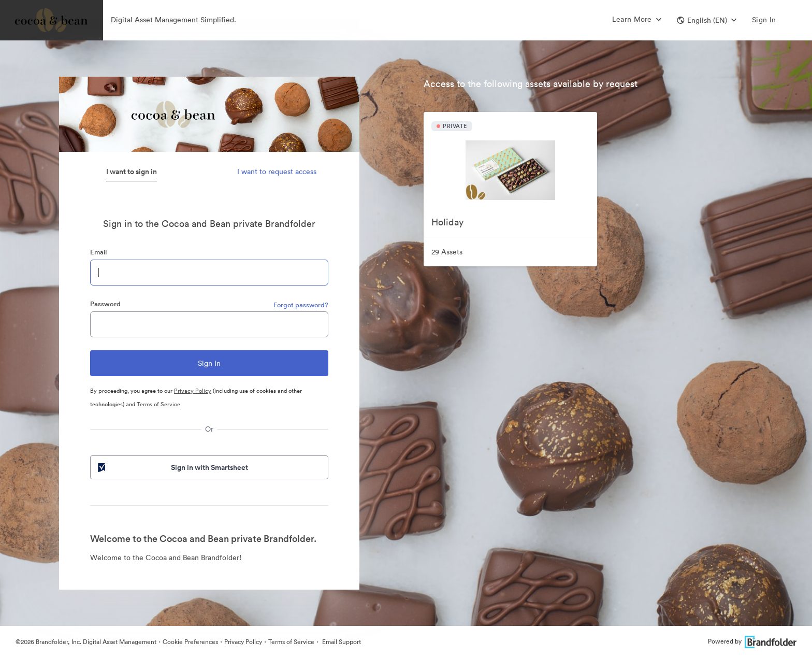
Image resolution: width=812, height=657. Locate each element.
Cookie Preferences (190, 642)
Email (98, 252)
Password (105, 304)
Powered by (752, 641)
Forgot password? (301, 305)
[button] (707, 20)
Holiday (447, 222)
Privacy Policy (193, 391)
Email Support (341, 642)
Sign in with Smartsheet (172, 467)
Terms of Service (158, 404)
